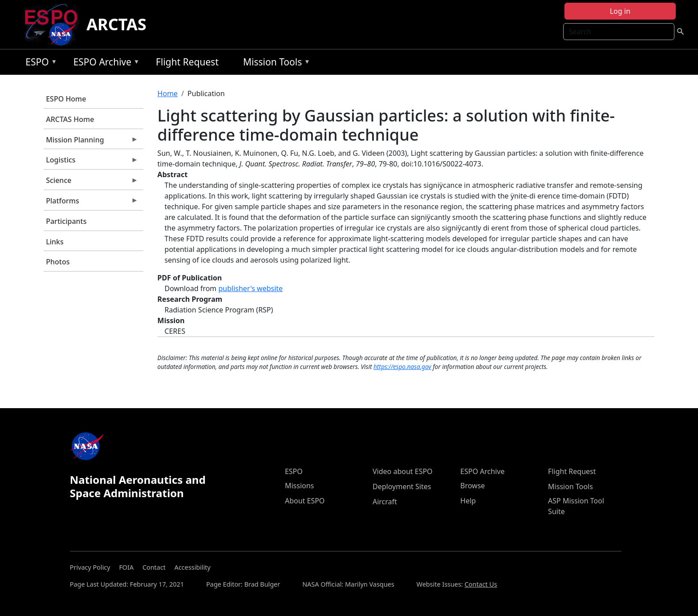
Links (55, 242)
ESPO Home (66, 99)
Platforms (91, 203)
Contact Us (481, 584)
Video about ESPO (403, 471)
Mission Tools (274, 63)
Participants (66, 221)
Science (91, 182)
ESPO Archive (104, 63)
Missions (299, 486)
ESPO (39, 63)
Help (468, 501)
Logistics (91, 162)
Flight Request (187, 62)
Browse (473, 486)
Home (168, 93)
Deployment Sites (402, 486)
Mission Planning (91, 142)
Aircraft (385, 502)
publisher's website (250, 288)
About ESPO (305, 501)
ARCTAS (116, 24)
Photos (58, 262)
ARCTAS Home (70, 119)
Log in (620, 11)
